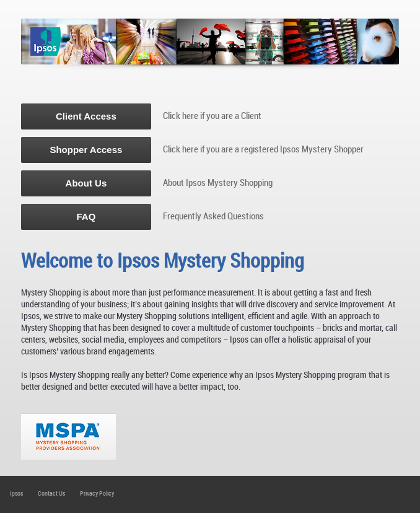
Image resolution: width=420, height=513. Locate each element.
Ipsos (16, 493)
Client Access (86, 116)
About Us (86, 183)
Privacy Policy (97, 493)
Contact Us (51, 493)
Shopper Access (86, 150)
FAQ (86, 217)
